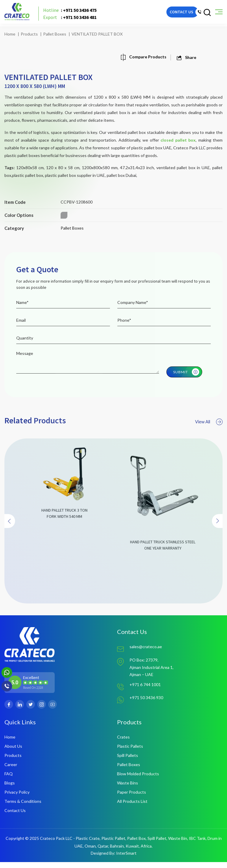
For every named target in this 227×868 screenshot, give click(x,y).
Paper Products (132, 798)
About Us (13, 752)
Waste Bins (128, 789)
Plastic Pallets (130, 752)
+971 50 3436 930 (146, 705)
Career (11, 770)
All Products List (132, 807)
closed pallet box (178, 140)
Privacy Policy (17, 798)
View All (208, 436)
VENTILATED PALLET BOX (97, 34)
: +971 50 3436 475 (74, 13)
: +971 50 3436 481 (74, 20)
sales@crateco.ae (146, 652)
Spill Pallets (128, 761)
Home (10, 34)
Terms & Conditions (23, 807)
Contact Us (15, 816)
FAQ (9, 780)
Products (29, 34)
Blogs (10, 789)
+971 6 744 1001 (145, 692)
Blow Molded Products (138, 780)
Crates (123, 743)
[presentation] (11, 536)
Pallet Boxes (55, 34)
